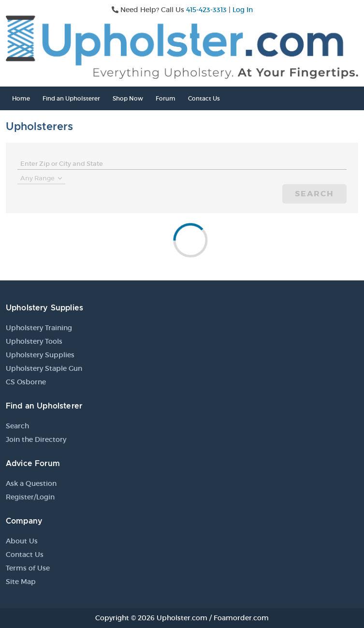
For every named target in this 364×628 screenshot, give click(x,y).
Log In (243, 10)
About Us (22, 541)
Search (314, 194)
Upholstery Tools (34, 341)
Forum (166, 98)
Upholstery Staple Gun (44, 368)
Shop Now (128, 98)
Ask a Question (31, 483)
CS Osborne (26, 382)
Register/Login (30, 497)
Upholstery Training (39, 328)
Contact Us (204, 98)
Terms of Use (28, 568)
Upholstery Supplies (40, 355)
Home (21, 98)
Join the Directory (36, 439)
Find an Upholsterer (71, 98)
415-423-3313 (206, 10)
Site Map (21, 582)
